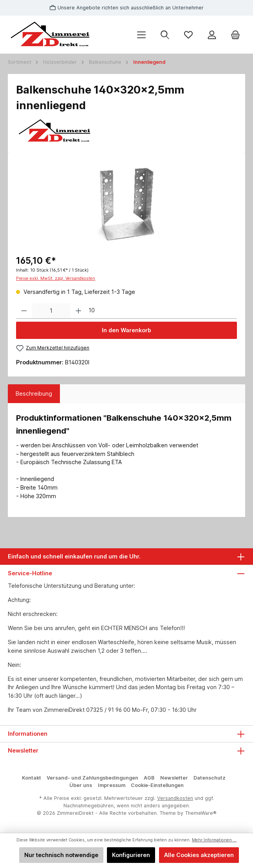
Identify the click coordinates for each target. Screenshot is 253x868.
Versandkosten (175, 798)
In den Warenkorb (127, 330)
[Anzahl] (51, 311)
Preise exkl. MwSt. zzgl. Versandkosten (56, 278)
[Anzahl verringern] (24, 311)
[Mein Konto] (212, 35)
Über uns (81, 785)
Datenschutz (210, 778)
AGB (149, 778)
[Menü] (141, 35)
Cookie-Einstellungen (157, 785)
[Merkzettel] (188, 35)
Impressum (112, 785)
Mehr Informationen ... (214, 840)
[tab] (34, 394)
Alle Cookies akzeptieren (199, 855)
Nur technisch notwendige (61, 855)
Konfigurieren (131, 855)
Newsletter (174, 778)
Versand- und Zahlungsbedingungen (92, 778)
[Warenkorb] (235, 35)
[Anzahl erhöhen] (79, 311)
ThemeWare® (201, 813)
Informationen (28, 734)
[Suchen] (165, 35)
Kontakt (32, 778)
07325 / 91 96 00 (108, 710)
